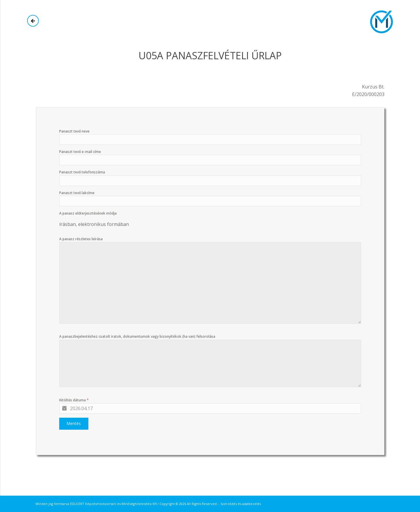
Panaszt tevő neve (74, 131)
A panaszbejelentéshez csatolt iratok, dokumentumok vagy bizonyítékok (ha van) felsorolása (137, 336)
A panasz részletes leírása (81, 239)
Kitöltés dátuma (74, 400)
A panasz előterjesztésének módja (88, 213)
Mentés (74, 423)
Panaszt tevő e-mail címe (80, 152)
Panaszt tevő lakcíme (77, 193)
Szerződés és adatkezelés (241, 504)
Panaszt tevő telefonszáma (82, 172)
